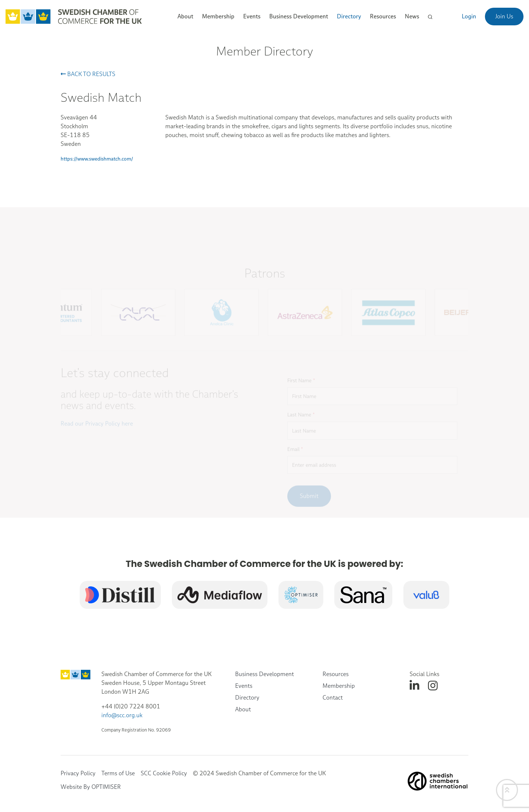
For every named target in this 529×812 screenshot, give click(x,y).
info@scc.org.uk (122, 715)
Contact (333, 698)
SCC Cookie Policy (164, 773)
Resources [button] (383, 16)
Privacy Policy (78, 773)
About (243, 709)
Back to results (88, 74)
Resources (336, 674)
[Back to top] (507, 790)
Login (469, 16)
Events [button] (252, 16)
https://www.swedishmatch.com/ (97, 159)
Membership (339, 686)
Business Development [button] (299, 16)
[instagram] (433, 686)
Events (244, 686)
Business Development (264, 674)
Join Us (504, 16)
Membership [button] (218, 16)
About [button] (185, 16)
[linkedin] (414, 686)
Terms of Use (118, 773)
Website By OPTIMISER (91, 787)
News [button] (412, 16)
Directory (349, 16)
